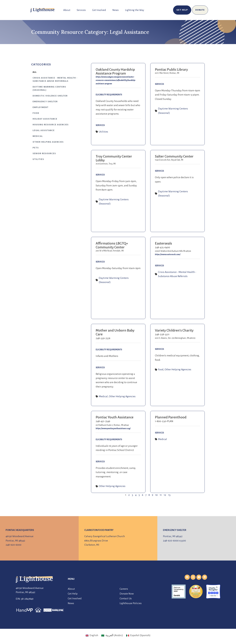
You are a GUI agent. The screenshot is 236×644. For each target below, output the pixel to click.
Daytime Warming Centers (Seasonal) (49, 88)
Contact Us (126, 598)
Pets (36, 148)
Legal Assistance (44, 130)
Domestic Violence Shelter (50, 96)
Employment (41, 107)
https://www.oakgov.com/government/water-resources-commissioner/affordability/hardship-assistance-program (116, 80)
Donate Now (127, 594)
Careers (124, 589)
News (116, 10)
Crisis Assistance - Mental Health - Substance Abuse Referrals (55, 79)
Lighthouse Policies (131, 603)
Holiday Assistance (45, 119)
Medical (38, 136)
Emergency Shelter (45, 102)
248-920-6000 (13, 545)
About (67, 10)
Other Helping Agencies (48, 142)
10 (156, 495)
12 (165, 495)
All (35, 72)
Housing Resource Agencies (51, 125)
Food (36, 113)
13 (169, 495)
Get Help (73, 594)
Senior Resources (44, 154)
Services (81, 10)
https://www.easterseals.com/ (168, 254)
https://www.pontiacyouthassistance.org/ (113, 428)
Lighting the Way (135, 10)
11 (161, 495)
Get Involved (99, 10)
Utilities (38, 159)
